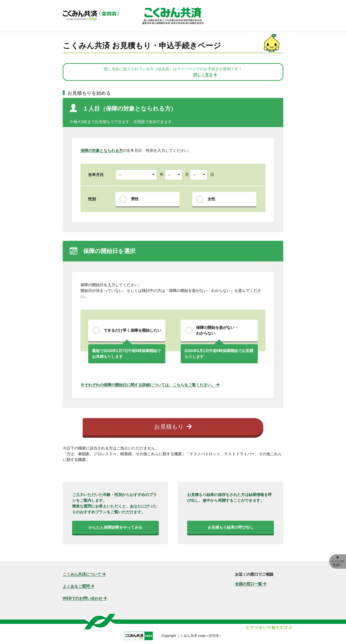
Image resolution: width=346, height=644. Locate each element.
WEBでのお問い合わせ (85, 598)
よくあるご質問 (78, 586)
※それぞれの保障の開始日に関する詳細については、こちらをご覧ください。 (150, 385)
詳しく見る (205, 75)
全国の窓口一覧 (251, 584)
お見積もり (173, 427)
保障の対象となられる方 (102, 151)
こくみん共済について (84, 574)
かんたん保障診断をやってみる (115, 527)
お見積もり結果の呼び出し (231, 527)
